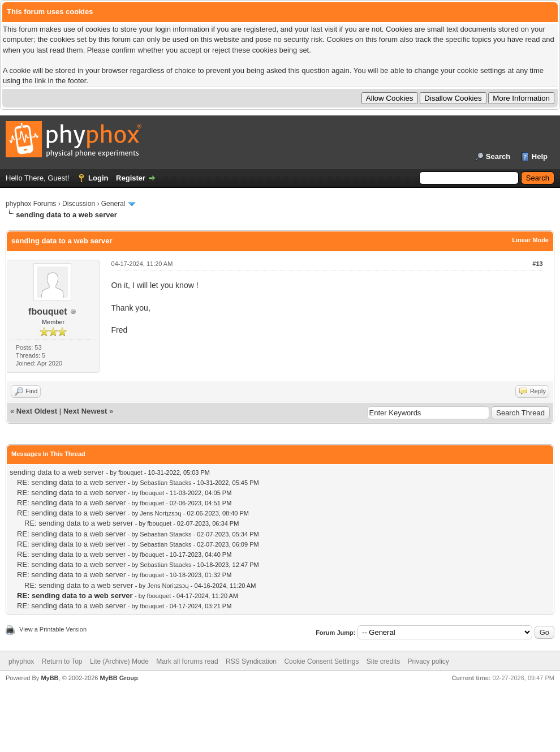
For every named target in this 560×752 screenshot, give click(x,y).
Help (540, 156)
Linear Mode (530, 240)
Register (131, 178)
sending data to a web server (57, 472)
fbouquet (48, 311)
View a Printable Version (53, 629)
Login (98, 178)
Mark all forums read (187, 661)
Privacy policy (428, 661)
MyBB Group (119, 678)
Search (498, 156)
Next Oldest (37, 411)
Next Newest (85, 411)
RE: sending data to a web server (71, 482)
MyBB (49, 678)
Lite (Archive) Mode (119, 661)
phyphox (21, 661)
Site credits (383, 661)
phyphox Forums (31, 204)
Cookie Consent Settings (321, 661)
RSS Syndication (251, 661)
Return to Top (62, 661)
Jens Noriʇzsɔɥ (160, 513)
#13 (537, 264)
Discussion (79, 204)
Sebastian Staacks (165, 483)
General (113, 204)
